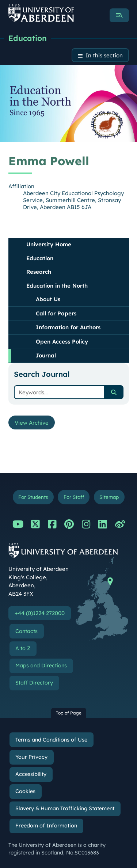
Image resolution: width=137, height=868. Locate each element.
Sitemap (109, 497)
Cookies (25, 791)
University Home (49, 244)
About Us (48, 299)
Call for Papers (56, 313)
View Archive (32, 423)
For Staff (74, 497)
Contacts (26, 631)
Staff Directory (34, 683)
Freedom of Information (46, 826)
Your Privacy (31, 757)
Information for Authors (68, 327)
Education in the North (57, 286)
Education (28, 38)
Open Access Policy (62, 342)
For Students (33, 497)
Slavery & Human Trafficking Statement (65, 808)
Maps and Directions (41, 666)
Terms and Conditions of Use (51, 740)
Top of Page (69, 713)
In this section (104, 55)
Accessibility (31, 774)
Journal (46, 355)
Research (39, 272)
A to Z (23, 648)
